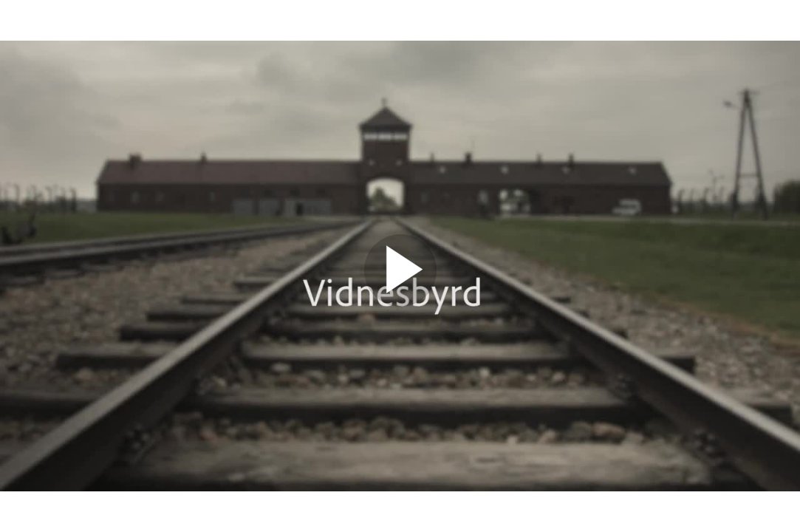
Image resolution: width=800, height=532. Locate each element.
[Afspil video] (400, 303)
